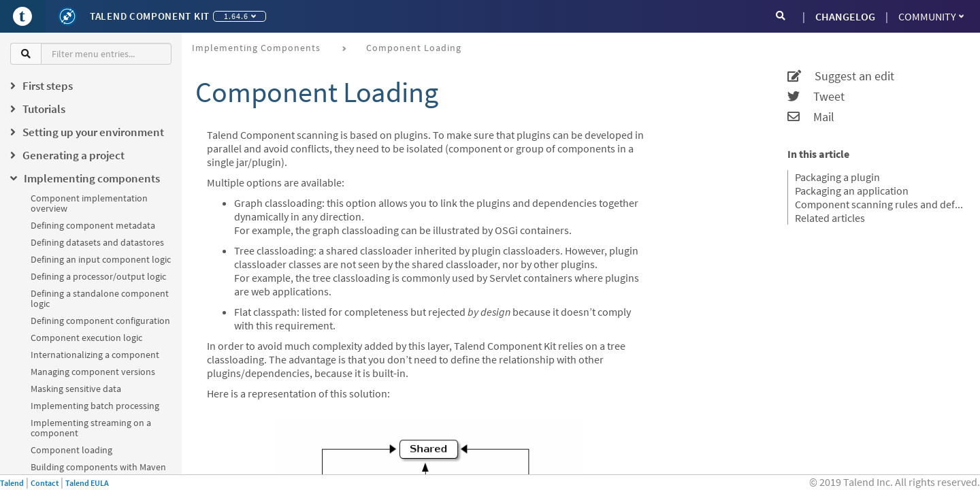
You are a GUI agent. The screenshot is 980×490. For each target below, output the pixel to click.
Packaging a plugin (837, 177)
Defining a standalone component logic (100, 298)
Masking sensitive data (76, 389)
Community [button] (931, 16)
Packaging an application (852, 191)
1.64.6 (240, 16)
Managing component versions (93, 372)
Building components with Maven (98, 467)
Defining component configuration (100, 321)
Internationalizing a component (95, 355)
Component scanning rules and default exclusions (879, 204)
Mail (811, 117)
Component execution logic (86, 338)
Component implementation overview (89, 203)
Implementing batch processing (95, 406)
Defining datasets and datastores (97, 242)
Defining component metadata (93, 225)
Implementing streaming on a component (91, 428)
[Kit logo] (67, 16)
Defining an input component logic (101, 259)
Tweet (816, 97)
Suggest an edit (841, 76)
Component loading (71, 450)
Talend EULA (87, 483)
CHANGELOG (845, 16)
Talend (12, 483)
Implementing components (256, 48)
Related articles (830, 218)
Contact (45, 483)
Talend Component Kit (150, 16)
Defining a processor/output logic (98, 276)
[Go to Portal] (22, 16)
